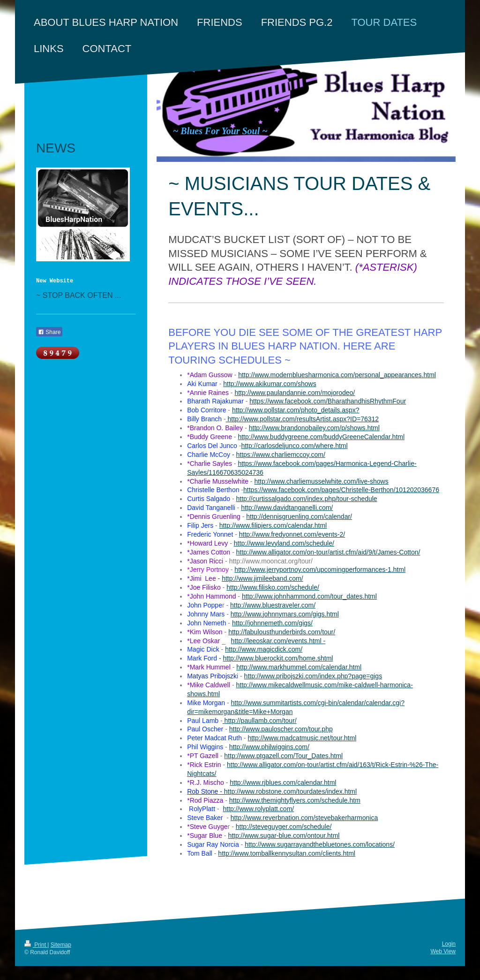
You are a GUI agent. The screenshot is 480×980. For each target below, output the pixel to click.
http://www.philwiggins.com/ (269, 747)
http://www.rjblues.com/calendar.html (283, 782)
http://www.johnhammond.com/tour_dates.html (309, 596)
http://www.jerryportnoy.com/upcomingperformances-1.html (320, 570)
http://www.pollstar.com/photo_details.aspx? (296, 410)
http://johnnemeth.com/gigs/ (272, 623)
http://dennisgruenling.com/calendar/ (299, 517)
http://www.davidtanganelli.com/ (287, 508)
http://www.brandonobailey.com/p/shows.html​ (314, 428)
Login (449, 944)
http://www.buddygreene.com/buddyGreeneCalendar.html (321, 437)
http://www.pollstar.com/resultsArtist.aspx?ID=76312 (302, 419)
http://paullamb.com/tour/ (261, 721)
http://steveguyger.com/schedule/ (284, 827)
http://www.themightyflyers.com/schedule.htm (295, 800)
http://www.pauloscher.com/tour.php (281, 729)
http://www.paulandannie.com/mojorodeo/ (295, 393)
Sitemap (61, 945)
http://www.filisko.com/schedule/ (273, 587)
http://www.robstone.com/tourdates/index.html (289, 791)
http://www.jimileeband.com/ (262, 578)
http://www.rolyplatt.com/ (258, 809)
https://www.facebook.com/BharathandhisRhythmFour (328, 401)
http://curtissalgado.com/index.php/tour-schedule (306, 499)
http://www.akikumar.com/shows (270, 384)
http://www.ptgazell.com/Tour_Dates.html (283, 756)
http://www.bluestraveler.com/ (273, 605)
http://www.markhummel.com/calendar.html (299, 667)
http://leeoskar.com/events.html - (278, 641)
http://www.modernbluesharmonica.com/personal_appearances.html (337, 375)
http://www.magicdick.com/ (264, 649)
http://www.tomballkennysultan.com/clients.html (287, 853)
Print (36, 945)
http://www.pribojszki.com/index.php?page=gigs (313, 676)
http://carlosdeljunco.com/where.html (294, 446)
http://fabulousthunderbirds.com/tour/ (282, 632)
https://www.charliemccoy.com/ (280, 455)
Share (49, 332)
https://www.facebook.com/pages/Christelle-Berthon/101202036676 (341, 490)
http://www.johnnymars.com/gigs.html (285, 614)
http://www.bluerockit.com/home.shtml (278, 658)
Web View (443, 951)
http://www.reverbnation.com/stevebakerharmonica (304, 818)
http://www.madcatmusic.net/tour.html (302, 738)
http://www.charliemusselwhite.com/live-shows (321, 481)
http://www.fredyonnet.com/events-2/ (292, 534)
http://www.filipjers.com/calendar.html (273, 525)
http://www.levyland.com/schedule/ (284, 543)
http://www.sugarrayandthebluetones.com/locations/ (320, 844)
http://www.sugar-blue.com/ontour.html (284, 836)
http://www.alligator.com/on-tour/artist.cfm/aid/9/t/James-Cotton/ (328, 552)
